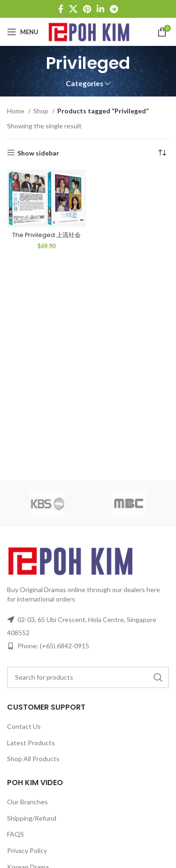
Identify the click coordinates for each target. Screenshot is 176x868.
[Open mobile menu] (23, 32)
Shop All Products (33, 759)
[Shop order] (162, 153)
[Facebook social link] (61, 9)
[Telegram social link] (114, 9)
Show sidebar (38, 153)
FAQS (15, 834)
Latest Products (31, 743)
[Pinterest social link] (87, 9)
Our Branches (27, 802)
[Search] (88, 677)
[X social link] (73, 9)
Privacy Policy (27, 850)
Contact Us (24, 726)
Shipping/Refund (32, 818)
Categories (84, 84)
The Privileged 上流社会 (46, 235)
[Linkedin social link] (100, 9)
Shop (42, 111)
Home (16, 111)
